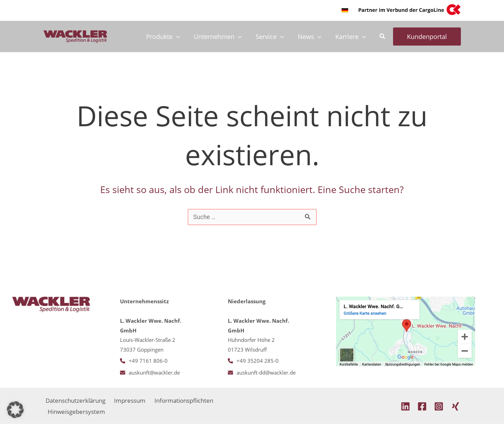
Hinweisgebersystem (77, 412)
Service (273, 37)
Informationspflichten (185, 401)
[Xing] (455, 407)
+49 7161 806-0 (148, 361)
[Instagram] (439, 407)
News (312, 37)
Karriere (351, 37)
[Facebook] (422, 407)
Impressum (130, 401)
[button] (345, 10)
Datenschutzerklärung (75, 401)
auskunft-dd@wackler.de (266, 373)
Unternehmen (223, 37)
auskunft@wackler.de (154, 373)
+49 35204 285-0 (258, 361)
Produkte (169, 37)
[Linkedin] (405, 407)
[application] (182, 37)
